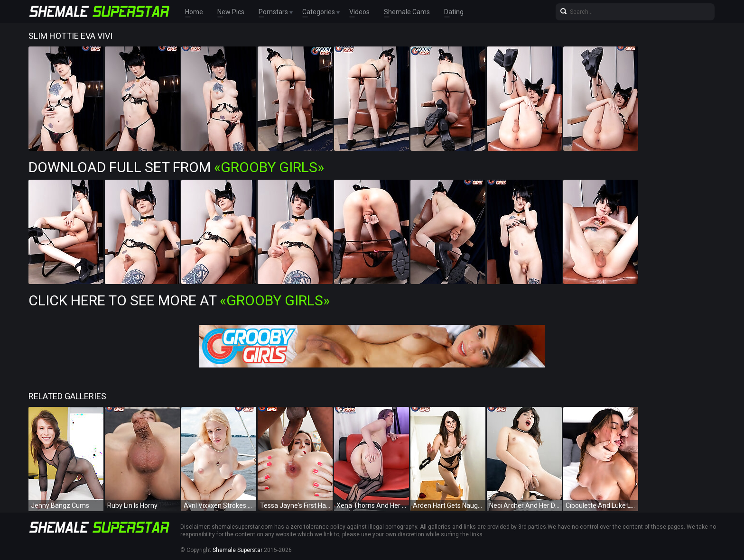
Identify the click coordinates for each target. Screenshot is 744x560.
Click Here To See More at (179, 300)
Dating (454, 12)
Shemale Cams (407, 12)
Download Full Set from (176, 167)
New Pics (231, 12)
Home (194, 12)
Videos (359, 12)
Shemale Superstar (237, 550)
